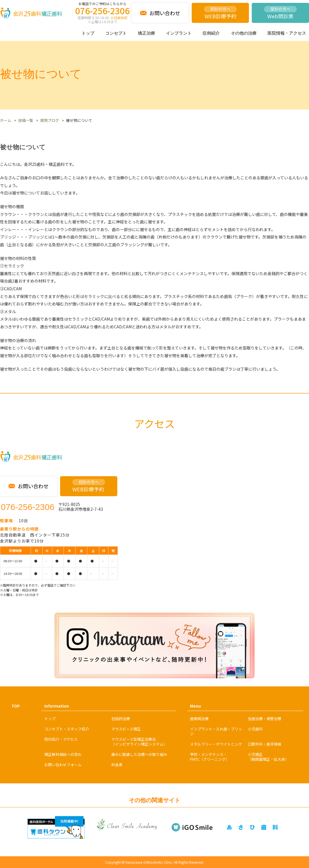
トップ (88, 33)
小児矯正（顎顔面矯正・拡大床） (268, 757)
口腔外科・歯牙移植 (265, 744)
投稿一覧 (26, 120)
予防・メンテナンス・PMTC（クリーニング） (210, 757)
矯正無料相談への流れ (63, 754)
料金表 (117, 765)
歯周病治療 (199, 719)
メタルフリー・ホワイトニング (216, 744)
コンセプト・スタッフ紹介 (67, 729)
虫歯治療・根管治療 (265, 719)
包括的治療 (121, 719)
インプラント (179, 33)
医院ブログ (50, 120)
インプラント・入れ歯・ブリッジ (216, 731)
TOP (16, 706)
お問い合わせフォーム (63, 765)
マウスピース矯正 (126, 729)
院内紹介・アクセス (61, 739)
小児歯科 (255, 729)
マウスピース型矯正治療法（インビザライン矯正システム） (139, 742)
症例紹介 (211, 33)
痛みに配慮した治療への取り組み (139, 754)
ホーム (6, 120)
